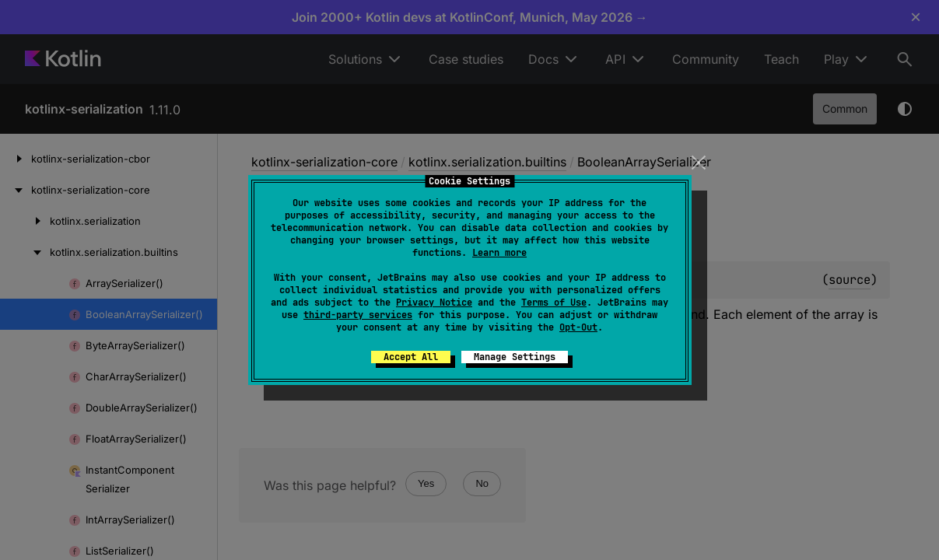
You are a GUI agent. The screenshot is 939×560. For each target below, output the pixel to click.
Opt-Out (578, 327)
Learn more (499, 253)
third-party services (358, 315)
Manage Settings (515, 357)
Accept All (411, 357)
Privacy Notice (434, 303)
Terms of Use (554, 303)
